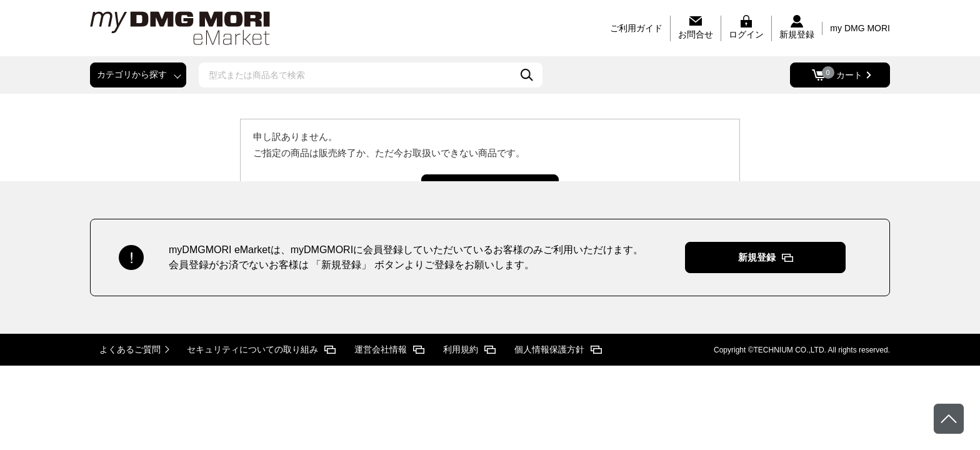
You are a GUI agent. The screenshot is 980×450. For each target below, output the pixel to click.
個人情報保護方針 (549, 349)
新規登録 (757, 257)
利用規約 (461, 349)
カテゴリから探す (132, 74)
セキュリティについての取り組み (252, 349)
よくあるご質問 (130, 349)
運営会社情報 (381, 349)
